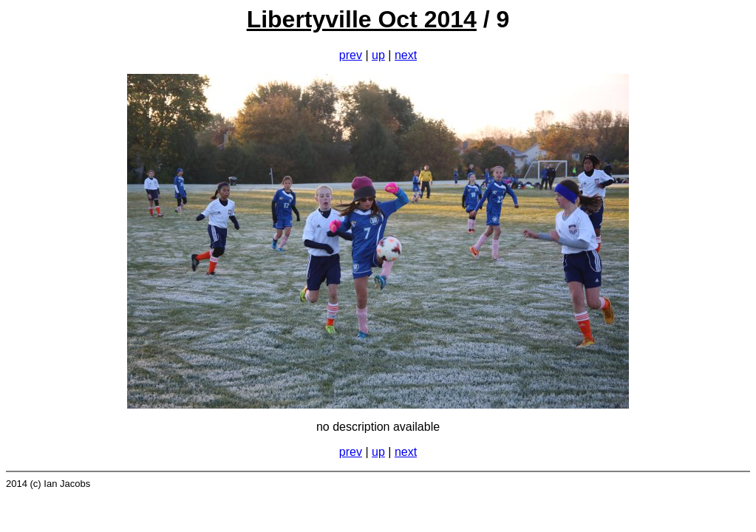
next (406, 55)
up (378, 55)
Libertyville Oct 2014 (362, 19)
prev (351, 55)
